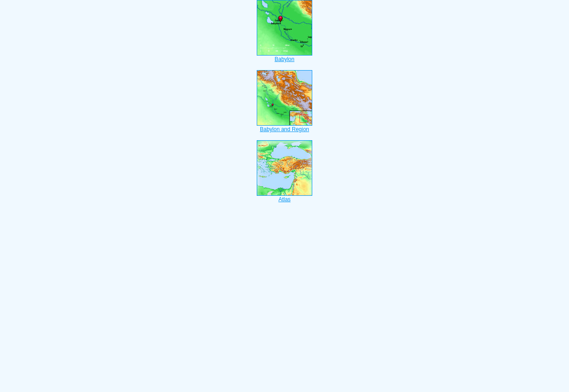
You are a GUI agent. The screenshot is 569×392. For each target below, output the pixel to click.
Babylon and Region (284, 127)
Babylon (284, 56)
